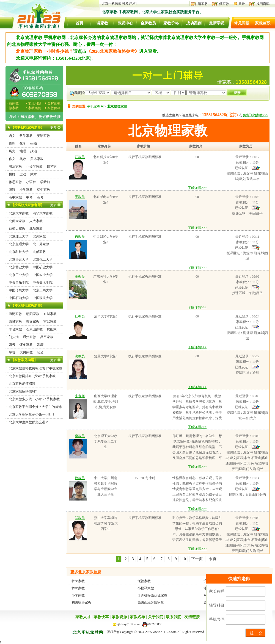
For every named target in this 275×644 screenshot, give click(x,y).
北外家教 (39, 236)
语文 (12, 136)
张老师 (80, 396)
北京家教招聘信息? (23, 391)
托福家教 (144, 581)
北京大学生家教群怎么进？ (29, 422)
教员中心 (125, 23)
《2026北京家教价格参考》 (113, 51)
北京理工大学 (19, 236)
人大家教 (36, 221)
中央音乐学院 (19, 283)
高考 (40, 197)
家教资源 (119, 617)
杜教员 (80, 316)
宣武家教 (50, 322)
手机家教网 (95, 106)
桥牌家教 (78, 581)
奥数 (23, 159)
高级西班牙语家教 (151, 602)
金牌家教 (54, 103)
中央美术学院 (43, 283)
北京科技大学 (19, 252)
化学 (23, 143)
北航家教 (36, 229)
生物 (34, 143)
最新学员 (217, 23)
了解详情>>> (197, 188)
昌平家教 (47, 337)
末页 (213, 559)
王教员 (80, 197)
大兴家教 (26, 352)
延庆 (40, 345)
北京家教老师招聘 (22, 384)
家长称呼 (217, 591)
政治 (34, 151)
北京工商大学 (43, 290)
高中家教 (15, 197)
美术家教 (37, 159)
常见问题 (242, 23)
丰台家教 (15, 329)
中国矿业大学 (43, 267)
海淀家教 (15, 314)
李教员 (80, 436)
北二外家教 (41, 244)
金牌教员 (148, 23)
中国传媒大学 (19, 290)
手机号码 (217, 619)
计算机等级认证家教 (152, 595)
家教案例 (35, 108)
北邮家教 (39, 252)
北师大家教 (17, 221)
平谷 (12, 352)
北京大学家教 (19, 213)
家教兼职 (263, 23)
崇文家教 (33, 322)
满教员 (80, 356)
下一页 (197, 559)
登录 (242, 4)
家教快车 (101, 617)
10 (184, 559)
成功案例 (194, 23)
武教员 (80, 518)
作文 (12, 159)
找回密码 (263, 4)
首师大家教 (17, 229)
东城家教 (50, 314)
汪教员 (80, 157)
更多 (53, 128)
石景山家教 (34, 329)
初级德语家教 (81, 602)
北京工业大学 (19, 275)
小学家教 (78, 595)
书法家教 (15, 167)
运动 (23, 174)
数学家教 (26, 136)
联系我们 (174, 617)
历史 (12, 151)
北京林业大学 (19, 267)
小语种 (31, 182)
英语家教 (43, 136)
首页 (79, 23)
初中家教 (43, 190)
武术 (34, 174)
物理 (12, 143)
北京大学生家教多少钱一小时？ (32, 414)
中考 (29, 197)
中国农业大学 (43, 275)
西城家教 (15, 322)
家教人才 (83, 617)
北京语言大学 (19, 259)
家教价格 (171, 23)
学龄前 (45, 182)
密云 (12, 345)
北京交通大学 (19, 244)
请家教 (203, 4)
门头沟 (14, 337)
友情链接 (192, 617)
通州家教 (29, 337)
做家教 (224, 4)
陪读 (12, 190)
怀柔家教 (26, 345)
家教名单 (137, 617)
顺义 (40, 352)
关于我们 (156, 617)
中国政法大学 (43, 298)
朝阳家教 (33, 314)
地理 (23, 151)
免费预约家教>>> (255, 115)
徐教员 (80, 478)
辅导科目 (217, 605)
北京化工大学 (43, 259)
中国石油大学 (19, 298)
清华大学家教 (43, 213)
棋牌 (12, 174)
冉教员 (80, 237)
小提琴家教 (146, 588)
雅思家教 (15, 182)
